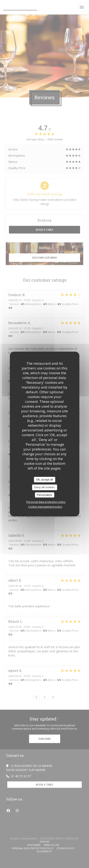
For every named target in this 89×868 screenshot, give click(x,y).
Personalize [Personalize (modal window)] (44, 495)
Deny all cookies (44, 487)
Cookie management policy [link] (45, 507)
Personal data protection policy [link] (46, 502)
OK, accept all (44, 479)
